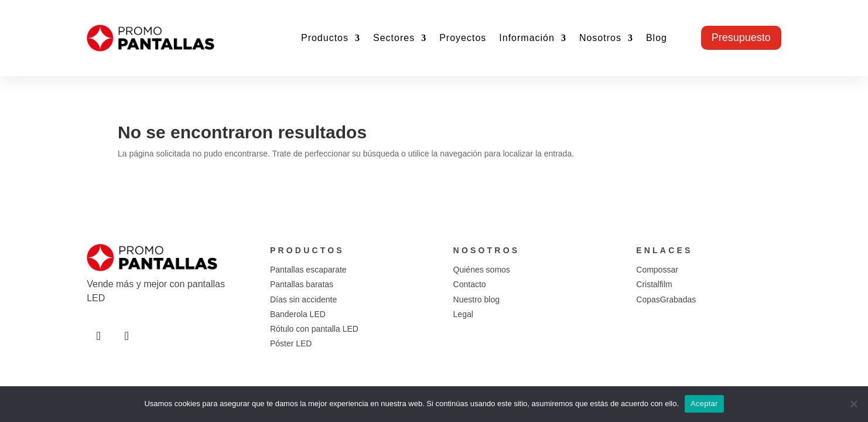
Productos (325, 38)
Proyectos (463, 38)
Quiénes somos (482, 270)
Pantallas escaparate (308, 270)
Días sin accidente (303, 300)
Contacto (470, 284)
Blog (657, 38)
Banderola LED (298, 314)
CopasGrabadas (666, 300)
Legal (463, 314)
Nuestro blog (476, 300)
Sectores (394, 38)
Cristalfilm (654, 284)
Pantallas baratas (302, 284)
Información (527, 38)
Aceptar (704, 404)
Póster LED (291, 343)
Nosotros (600, 38)
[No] (853, 404)
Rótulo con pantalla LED (314, 329)
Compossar (657, 270)
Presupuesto (741, 38)
